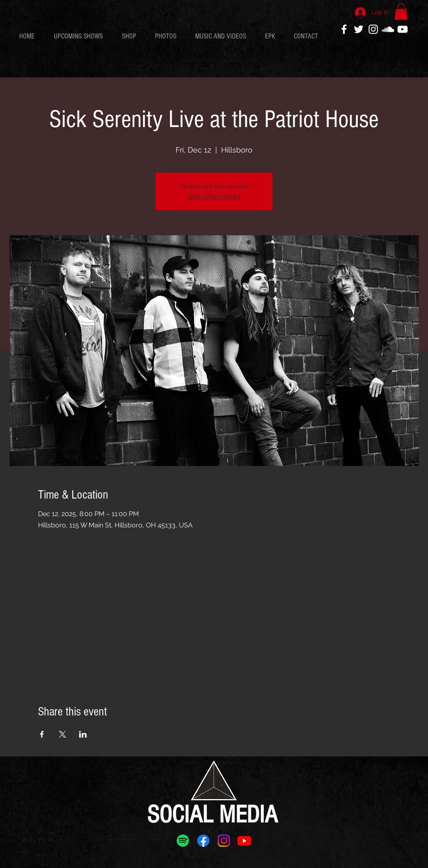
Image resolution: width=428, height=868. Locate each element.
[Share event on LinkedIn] (83, 734)
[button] (401, 11)
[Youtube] (244, 841)
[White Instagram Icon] (373, 29)
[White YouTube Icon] (403, 29)
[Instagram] (224, 841)
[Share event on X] (62, 734)
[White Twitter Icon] (359, 29)
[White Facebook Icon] (344, 29)
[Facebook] (203, 841)
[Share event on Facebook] (42, 734)
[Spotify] (183, 841)
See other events (214, 196)
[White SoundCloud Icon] (388, 29)
